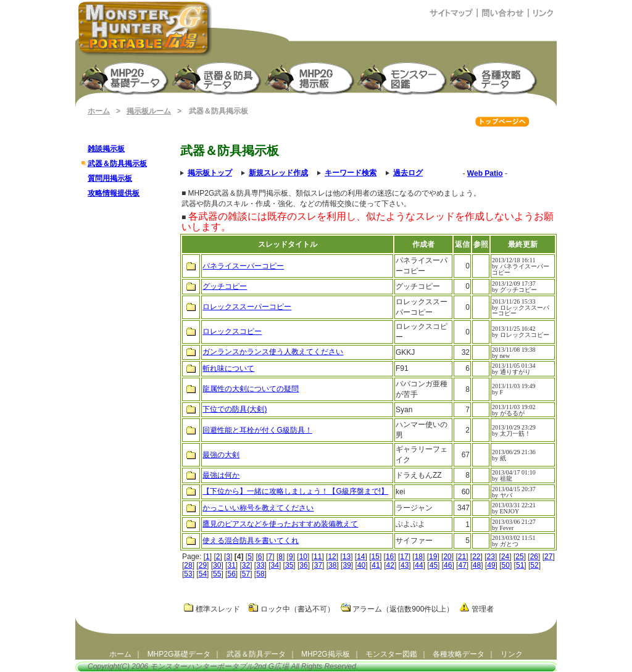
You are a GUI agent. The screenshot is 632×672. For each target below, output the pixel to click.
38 (332, 565)
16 (390, 557)
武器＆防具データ (256, 654)
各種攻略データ (459, 654)
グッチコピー (225, 286)
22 (476, 557)
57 (246, 574)
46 (448, 565)
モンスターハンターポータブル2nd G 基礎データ (125, 77)
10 (303, 557)
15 (376, 557)
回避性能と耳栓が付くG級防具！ (257, 430)
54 (203, 574)
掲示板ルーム (149, 111)
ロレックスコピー (232, 331)
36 (303, 565)
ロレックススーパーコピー (247, 307)
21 (462, 557)
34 (275, 565)
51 (520, 565)
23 (491, 557)
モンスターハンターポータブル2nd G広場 (219, 666)
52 (534, 565)
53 (188, 574)
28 (188, 565)
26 (534, 557)
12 (332, 557)
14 (361, 557)
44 (419, 565)
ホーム (99, 111)
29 (203, 565)
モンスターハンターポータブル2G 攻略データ (496, 77)
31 (231, 565)
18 (419, 557)
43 (405, 565)
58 (260, 574)
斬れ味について (228, 368)
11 (318, 557)
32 (246, 565)
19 (433, 557)
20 (447, 557)
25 (519, 557)
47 (462, 565)
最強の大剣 (221, 455)
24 (505, 557)
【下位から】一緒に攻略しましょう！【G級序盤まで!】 (295, 491)
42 (390, 565)
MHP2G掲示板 (310, 77)
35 (289, 565)
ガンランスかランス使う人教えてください (273, 352)
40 (361, 565)
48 (477, 565)
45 (434, 565)
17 (404, 557)
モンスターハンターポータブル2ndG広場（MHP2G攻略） (145, 28)
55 (217, 574)
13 (347, 557)
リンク (512, 654)
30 (217, 565)
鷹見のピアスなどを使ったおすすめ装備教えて (280, 524)
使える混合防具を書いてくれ (251, 541)
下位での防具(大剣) (235, 409)
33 (260, 565)
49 (491, 565)
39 (347, 565)
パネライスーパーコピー (243, 266)
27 (548, 557)
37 (318, 565)
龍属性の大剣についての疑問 (251, 389)
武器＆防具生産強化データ (218, 77)
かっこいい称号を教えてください (258, 508)
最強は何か (221, 475)
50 (506, 565)
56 (231, 574)
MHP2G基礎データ (179, 654)
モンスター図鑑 (403, 77)
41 (376, 565)
